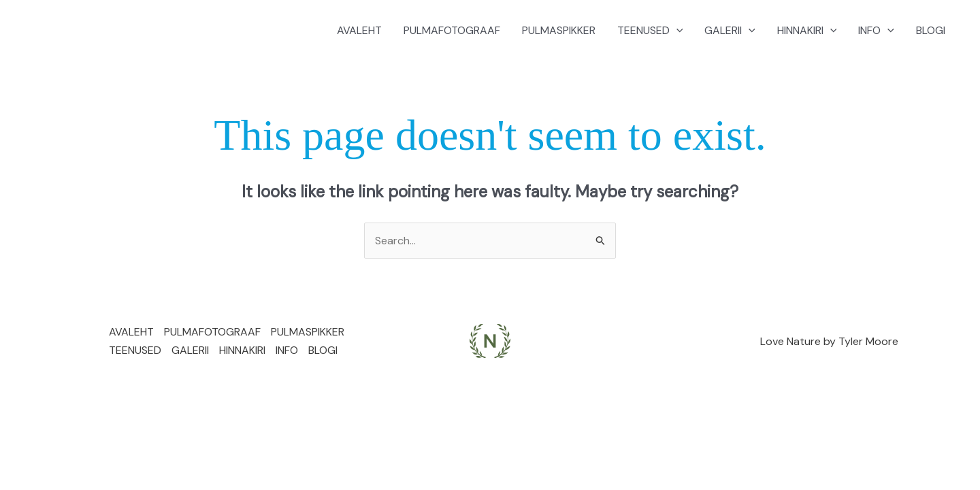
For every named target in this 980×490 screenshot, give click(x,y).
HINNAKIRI (807, 31)
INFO (876, 31)
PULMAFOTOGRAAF (452, 30)
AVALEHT (359, 30)
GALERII (730, 31)
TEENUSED (650, 31)
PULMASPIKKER (559, 30)
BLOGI (931, 30)
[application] (676, 31)
